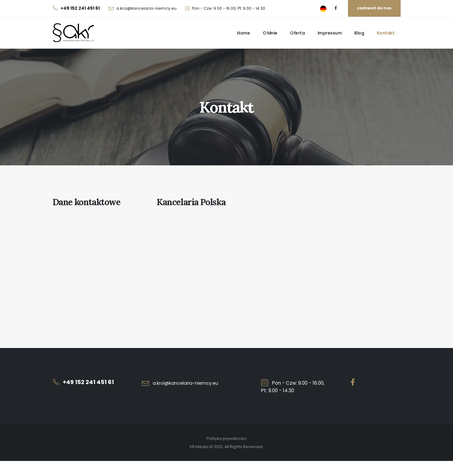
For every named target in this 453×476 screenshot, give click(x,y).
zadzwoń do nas (374, 8)
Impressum (330, 33)
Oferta (297, 33)
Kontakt (386, 33)
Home (243, 33)
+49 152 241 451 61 (90, 382)
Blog (359, 33)
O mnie (270, 33)
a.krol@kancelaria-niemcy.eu (146, 8)
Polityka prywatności (227, 439)
